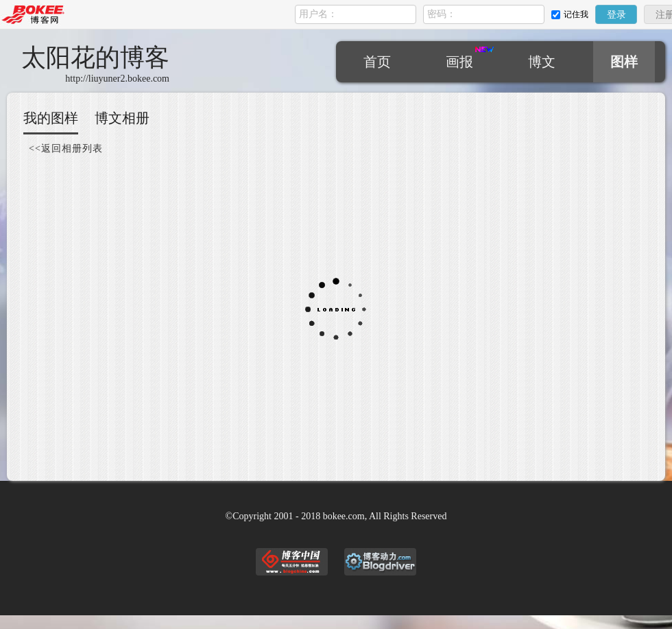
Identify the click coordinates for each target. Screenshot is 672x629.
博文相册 (122, 118)
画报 (459, 62)
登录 (616, 15)
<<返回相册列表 (66, 149)
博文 (542, 62)
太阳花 (95, 58)
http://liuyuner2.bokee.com (117, 79)
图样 (624, 62)
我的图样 (51, 118)
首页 (377, 62)
